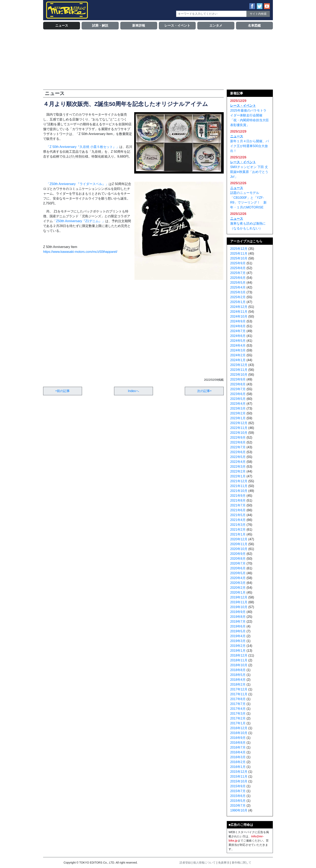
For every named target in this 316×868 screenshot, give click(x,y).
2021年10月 (239, 491)
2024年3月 (238, 350)
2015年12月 (239, 772)
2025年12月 (239, 249)
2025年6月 (238, 278)
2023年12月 (239, 365)
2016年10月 (239, 733)
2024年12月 (239, 307)
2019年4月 (238, 636)
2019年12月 (239, 597)
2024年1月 (238, 360)
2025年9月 (238, 263)
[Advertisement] (158, 59)
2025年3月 (238, 292)
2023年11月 (239, 370)
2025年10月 (239, 258)
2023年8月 (238, 384)
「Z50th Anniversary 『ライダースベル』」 (77, 184)
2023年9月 (238, 379)
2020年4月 (238, 578)
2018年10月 (239, 665)
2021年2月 (238, 530)
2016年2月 (238, 762)
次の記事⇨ (204, 391)
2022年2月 (238, 471)
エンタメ (216, 26)
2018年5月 (238, 675)
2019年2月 (238, 646)
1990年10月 (239, 810)
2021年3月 (238, 525)
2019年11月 (239, 602)
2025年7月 (238, 273)
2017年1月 (238, 723)
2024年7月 (238, 331)
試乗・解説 (100, 26)
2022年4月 (238, 462)
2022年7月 (238, 447)
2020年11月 (239, 544)
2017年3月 (238, 714)
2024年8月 (238, 326)
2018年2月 (238, 684)
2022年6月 (238, 452)
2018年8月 (238, 670)
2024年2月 (238, 355)
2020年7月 (238, 563)
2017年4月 (238, 709)
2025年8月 (238, 268)
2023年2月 (238, 413)
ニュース (62, 26)
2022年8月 (238, 442)
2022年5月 (238, 457)
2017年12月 (239, 689)
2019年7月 (238, 622)
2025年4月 (238, 287)
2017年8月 (238, 699)
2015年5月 (238, 801)
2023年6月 (238, 394)
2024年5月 (238, 341)
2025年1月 (238, 302)
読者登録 (185, 863)
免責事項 (224, 863)
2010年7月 (238, 806)
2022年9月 (238, 438)
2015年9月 (238, 786)
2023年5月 (238, 399)
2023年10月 (239, 375)
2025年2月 (238, 297)
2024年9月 (238, 321)
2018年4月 (238, 680)
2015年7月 (238, 791)
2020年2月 (238, 588)
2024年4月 (238, 346)
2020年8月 (238, 559)
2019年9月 (238, 612)
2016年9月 (238, 738)
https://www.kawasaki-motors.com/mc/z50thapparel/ (80, 252)
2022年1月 (238, 476)
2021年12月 (239, 481)
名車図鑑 (254, 26)
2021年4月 (238, 520)
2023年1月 (238, 418)
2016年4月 (238, 752)
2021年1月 (238, 534)
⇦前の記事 (62, 391)
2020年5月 (238, 573)
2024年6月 (238, 336)
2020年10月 (239, 549)
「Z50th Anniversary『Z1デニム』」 (79, 221)
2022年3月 (238, 467)
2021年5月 (238, 515)
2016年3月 (238, 757)
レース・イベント (177, 26)
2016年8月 (238, 743)
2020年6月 (238, 568)
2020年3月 (238, 583)
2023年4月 (238, 404)
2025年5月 (238, 283)
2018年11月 (239, 660)
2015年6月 (238, 796)
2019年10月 (239, 607)
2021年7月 (238, 505)
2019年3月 (238, 641)
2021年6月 (238, 510)
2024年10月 (239, 316)
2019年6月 (238, 626)
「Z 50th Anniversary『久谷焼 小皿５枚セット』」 (83, 147)
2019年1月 (238, 651)
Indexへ (134, 391)
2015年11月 (239, 776)
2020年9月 (238, 554)
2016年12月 (239, 728)
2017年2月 (238, 718)
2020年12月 (239, 539)
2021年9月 (238, 496)
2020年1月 (238, 592)
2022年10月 (239, 433)
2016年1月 (238, 767)
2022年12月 (239, 423)
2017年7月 (238, 704)
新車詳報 (139, 26)
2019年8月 (238, 617)
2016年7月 (238, 747)
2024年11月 (239, 312)
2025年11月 (239, 254)
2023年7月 (238, 389)
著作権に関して (241, 863)
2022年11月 (239, 428)
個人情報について (204, 863)
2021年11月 (239, 486)
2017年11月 (239, 694)
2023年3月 (238, 408)
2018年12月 (239, 655)
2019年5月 (238, 631)
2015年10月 (239, 781)
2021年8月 (238, 500)
